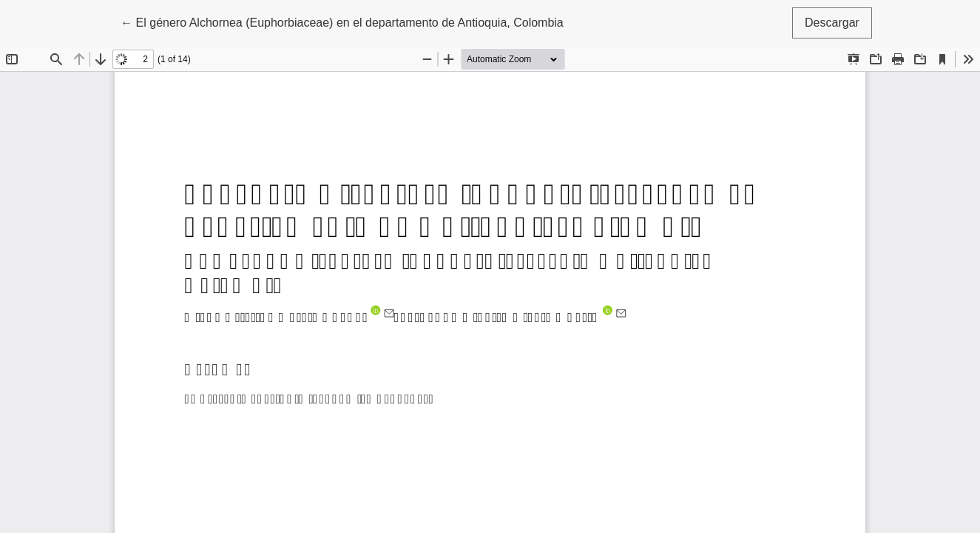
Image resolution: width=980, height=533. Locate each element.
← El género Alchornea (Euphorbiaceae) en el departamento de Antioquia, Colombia (342, 21)
